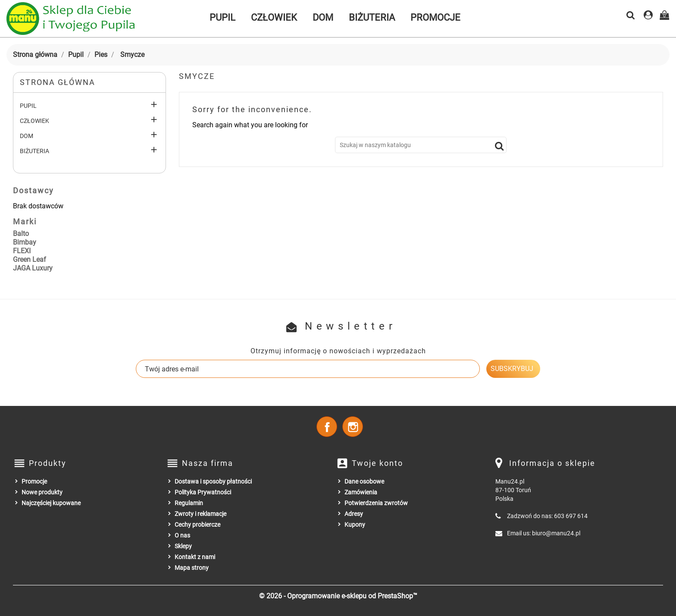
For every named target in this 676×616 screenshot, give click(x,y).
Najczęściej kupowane (51, 503)
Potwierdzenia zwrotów (376, 503)
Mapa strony (192, 568)
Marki (25, 222)
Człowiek (274, 17)
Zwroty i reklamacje (200, 514)
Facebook (327, 427)
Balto (21, 234)
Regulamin (189, 503)
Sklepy (183, 546)
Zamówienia (361, 492)
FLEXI (22, 251)
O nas (182, 535)
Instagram (353, 427)
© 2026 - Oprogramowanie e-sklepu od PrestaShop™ (338, 596)
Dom (323, 17)
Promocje (435, 17)
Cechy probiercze (197, 525)
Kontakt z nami (195, 557)
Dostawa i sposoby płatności (213, 481)
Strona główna (58, 82)
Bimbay (25, 242)
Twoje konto (377, 463)
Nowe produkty (42, 492)
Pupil (222, 17)
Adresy (354, 514)
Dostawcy (33, 190)
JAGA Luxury (33, 268)
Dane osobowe (364, 481)
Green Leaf (30, 259)
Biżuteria (372, 17)
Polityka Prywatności (203, 492)
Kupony (355, 525)
